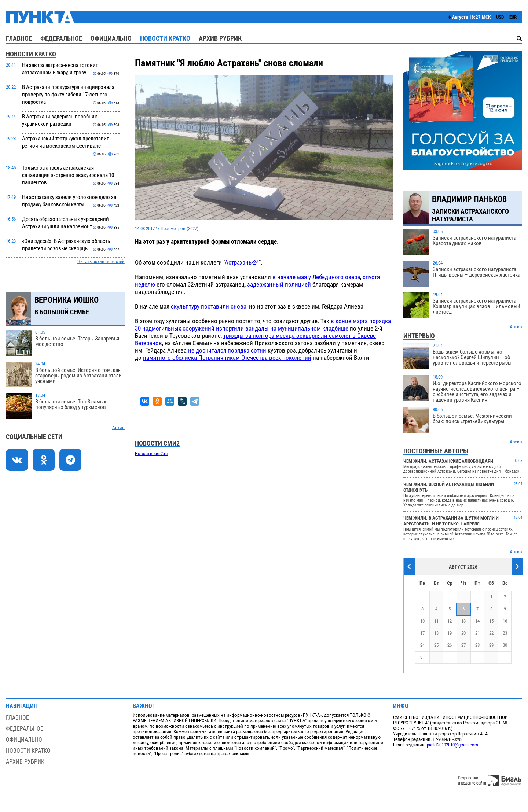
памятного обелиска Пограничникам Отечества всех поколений (227, 358)
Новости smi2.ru (151, 453)
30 (505, 645)
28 (477, 645)
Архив (118, 427)
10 (422, 621)
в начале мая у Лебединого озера (316, 277)
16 (505, 621)
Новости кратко (165, 38)
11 (436, 621)
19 (450, 633)
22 (491, 633)
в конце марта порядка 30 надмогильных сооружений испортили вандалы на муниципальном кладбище (263, 325)
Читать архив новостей (101, 261)
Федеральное (61, 38)
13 (463, 621)
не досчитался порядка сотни (227, 350)
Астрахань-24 (242, 262)
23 (505, 633)
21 (477, 633)
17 (422, 633)
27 (463, 645)
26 (450, 645)
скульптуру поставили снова (209, 306)
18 (436, 633)
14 (477, 621)
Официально (111, 38)
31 (422, 657)
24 (422, 645)
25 (436, 645)
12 (450, 621)
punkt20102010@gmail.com (452, 745)
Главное (19, 38)
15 (491, 621)
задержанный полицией (279, 284)
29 (491, 645)
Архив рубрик (220, 38)
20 (463, 633)
